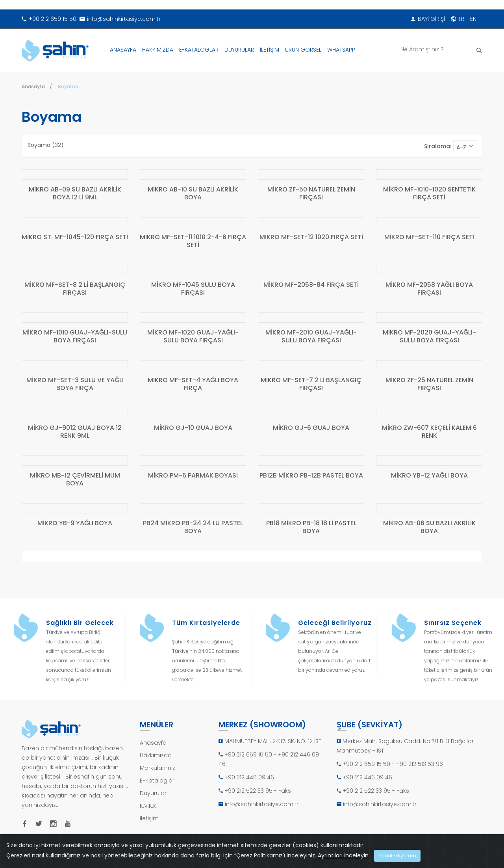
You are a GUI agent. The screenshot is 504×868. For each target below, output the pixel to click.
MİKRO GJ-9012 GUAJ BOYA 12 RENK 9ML (75, 432)
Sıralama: (438, 146)
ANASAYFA (123, 50)
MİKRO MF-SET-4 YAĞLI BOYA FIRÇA (193, 384)
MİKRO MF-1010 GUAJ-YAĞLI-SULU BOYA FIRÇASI (75, 337)
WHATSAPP (341, 50)
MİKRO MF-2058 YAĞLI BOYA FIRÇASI (429, 289)
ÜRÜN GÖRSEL (303, 50)
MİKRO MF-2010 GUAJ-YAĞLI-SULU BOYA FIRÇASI (311, 337)
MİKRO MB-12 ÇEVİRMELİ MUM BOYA (75, 480)
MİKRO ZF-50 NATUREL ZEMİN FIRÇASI (311, 194)
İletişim (149, 818)
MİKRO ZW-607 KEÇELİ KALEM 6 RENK (429, 432)
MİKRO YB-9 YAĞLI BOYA (75, 523)
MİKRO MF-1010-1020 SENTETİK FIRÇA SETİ (429, 194)
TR (458, 19)
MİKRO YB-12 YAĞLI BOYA (429, 476)
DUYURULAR (239, 50)
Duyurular (153, 793)
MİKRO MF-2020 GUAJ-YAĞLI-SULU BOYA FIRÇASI (429, 337)
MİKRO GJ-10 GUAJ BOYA (193, 428)
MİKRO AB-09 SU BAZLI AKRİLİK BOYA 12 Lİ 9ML (75, 194)
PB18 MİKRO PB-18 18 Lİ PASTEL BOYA (311, 527)
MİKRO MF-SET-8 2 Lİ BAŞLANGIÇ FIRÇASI (75, 289)
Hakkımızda (156, 755)
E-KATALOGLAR (199, 50)
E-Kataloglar (157, 781)
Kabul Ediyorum (397, 856)
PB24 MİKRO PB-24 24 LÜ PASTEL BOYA (193, 527)
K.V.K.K (148, 806)
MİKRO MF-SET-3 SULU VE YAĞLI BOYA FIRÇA (75, 384)
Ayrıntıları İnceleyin (343, 855)
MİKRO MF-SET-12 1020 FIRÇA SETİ (311, 237)
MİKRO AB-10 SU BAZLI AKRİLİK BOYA (193, 194)
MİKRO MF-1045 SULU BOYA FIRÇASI (193, 289)
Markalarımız (157, 768)
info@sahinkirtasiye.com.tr (120, 19)
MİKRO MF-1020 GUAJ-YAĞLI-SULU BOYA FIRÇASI (193, 337)
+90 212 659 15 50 (49, 19)
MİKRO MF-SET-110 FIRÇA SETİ (429, 237)
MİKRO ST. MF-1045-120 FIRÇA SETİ (75, 237)
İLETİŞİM (270, 50)
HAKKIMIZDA (158, 50)
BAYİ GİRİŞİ (428, 19)
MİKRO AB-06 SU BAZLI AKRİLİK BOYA (429, 527)
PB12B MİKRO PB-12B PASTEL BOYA (311, 476)
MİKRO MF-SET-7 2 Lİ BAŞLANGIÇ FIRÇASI (311, 384)
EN (473, 19)
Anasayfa (33, 86)
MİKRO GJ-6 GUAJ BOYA (311, 428)
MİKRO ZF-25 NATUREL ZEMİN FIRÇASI (429, 384)
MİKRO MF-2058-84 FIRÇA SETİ (311, 285)
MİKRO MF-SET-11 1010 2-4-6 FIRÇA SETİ (193, 241)
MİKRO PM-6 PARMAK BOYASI (193, 476)
